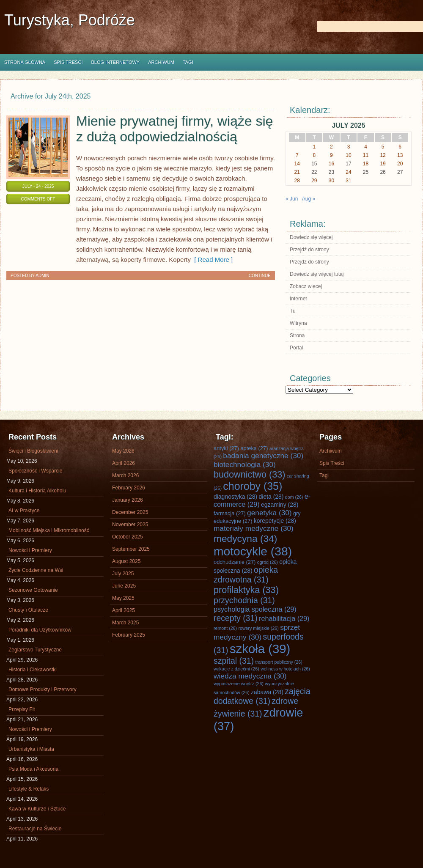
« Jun (292, 199)
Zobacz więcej (306, 286)
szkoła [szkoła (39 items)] (260, 649)
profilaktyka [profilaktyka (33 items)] (246, 590)
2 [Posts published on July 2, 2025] (331, 147)
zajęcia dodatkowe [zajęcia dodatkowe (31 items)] (262, 696)
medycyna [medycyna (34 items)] (245, 538)
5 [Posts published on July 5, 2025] (383, 147)
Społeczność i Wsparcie (35, 471)
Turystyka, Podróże (70, 20)
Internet (298, 299)
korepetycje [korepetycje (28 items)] (275, 521)
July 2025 (123, 574)
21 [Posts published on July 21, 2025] (297, 172)
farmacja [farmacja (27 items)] (230, 513)
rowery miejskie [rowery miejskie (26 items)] (258, 628)
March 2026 (125, 475)
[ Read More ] (212, 260)
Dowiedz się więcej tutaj (317, 274)
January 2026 (128, 500)
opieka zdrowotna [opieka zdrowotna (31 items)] (246, 575)
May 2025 (123, 598)
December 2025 (130, 512)
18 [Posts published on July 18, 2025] (366, 164)
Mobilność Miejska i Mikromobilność (49, 530)
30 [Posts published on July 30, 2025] (331, 181)
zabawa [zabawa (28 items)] (267, 692)
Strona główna (25, 62)
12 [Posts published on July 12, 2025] (383, 155)
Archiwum (161, 62)
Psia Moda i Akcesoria (33, 769)
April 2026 (124, 463)
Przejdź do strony (309, 250)
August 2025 (126, 561)
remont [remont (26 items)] (225, 628)
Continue (260, 276)
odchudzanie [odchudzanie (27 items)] (235, 562)
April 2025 (124, 610)
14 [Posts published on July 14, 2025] (297, 164)
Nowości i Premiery (30, 550)
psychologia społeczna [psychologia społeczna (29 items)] (255, 609)
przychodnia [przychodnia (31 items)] (244, 600)
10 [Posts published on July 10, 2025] (348, 155)
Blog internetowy (115, 62)
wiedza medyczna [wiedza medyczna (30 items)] (250, 676)
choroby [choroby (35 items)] (253, 486)
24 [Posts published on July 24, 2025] (348, 172)
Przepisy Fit (22, 709)
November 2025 (130, 525)
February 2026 (129, 488)
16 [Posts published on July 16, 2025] (331, 164)
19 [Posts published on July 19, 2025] (383, 164)
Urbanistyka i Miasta (31, 749)
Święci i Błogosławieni (33, 451)
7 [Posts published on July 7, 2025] (297, 155)
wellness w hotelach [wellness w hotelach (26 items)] (285, 669)
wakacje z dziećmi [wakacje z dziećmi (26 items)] (236, 669)
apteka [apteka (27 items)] (254, 448)
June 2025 (124, 586)
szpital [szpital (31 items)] (234, 661)
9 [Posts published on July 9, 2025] (331, 155)
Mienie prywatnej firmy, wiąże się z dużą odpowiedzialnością (174, 129)
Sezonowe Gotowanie (33, 590)
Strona (297, 335)
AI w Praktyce (24, 511)
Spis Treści (68, 62)
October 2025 (128, 537)
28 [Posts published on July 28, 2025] (297, 181)
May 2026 (123, 451)
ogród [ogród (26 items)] (268, 562)
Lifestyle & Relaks (29, 789)
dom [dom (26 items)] (294, 497)
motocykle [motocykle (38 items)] (253, 551)
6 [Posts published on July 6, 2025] (400, 147)
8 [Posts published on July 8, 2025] (315, 155)
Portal (296, 348)
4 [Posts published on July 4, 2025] (366, 147)
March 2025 (125, 623)
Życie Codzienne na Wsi (36, 570)
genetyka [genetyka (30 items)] (269, 513)
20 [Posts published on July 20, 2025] (400, 164)
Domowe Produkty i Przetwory (43, 689)
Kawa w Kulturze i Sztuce (37, 809)
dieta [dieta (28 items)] (271, 497)
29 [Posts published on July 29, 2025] (314, 181)
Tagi (188, 62)
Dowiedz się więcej (311, 237)
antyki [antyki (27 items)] (226, 448)
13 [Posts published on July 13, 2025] (400, 155)
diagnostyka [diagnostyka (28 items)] (235, 497)
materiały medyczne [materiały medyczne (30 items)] (254, 528)
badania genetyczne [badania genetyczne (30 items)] (263, 456)
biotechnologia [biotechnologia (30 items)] (245, 464)
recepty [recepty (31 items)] (236, 618)
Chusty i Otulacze (28, 610)
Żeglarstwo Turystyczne (35, 650)
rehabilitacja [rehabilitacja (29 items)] (284, 618)
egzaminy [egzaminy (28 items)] (280, 505)
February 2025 (129, 635)
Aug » (309, 199)
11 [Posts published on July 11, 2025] (366, 155)
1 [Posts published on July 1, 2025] (315, 147)
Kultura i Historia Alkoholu (37, 491)
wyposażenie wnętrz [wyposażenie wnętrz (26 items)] (239, 684)
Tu (293, 311)
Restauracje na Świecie (35, 829)
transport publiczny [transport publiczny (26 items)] (279, 662)
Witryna (298, 323)
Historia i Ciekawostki (33, 670)
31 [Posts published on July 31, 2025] (348, 181)
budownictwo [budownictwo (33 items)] (250, 474)
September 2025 (131, 549)
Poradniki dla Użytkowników (40, 630)
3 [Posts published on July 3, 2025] (349, 147)
